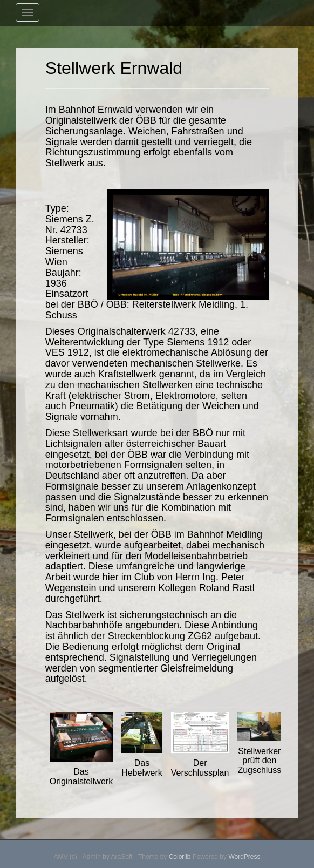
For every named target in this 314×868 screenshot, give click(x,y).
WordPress (244, 857)
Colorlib (180, 857)
